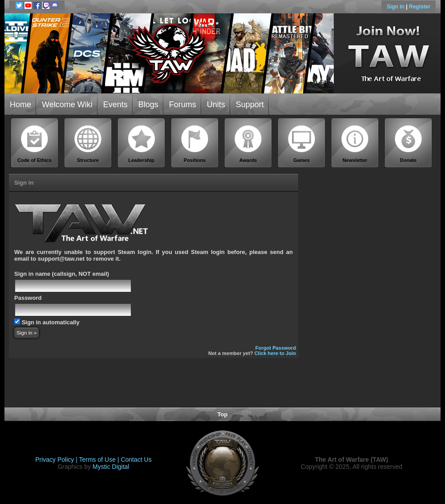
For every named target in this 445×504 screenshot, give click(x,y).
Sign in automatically (51, 322)
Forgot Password (276, 348)
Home (20, 105)
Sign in (396, 7)
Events (115, 105)
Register (420, 7)
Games (302, 144)
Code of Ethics (35, 144)
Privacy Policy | (57, 460)
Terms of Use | (100, 460)
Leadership (142, 144)
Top (223, 414)
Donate (409, 144)
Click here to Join (275, 353)
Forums (183, 105)
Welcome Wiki (67, 105)
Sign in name (32, 274)
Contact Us (136, 460)
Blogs (148, 105)
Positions (195, 144)
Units (216, 105)
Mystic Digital (111, 467)
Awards (248, 144)
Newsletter (355, 144)
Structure (88, 144)
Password (28, 298)
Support (250, 105)
